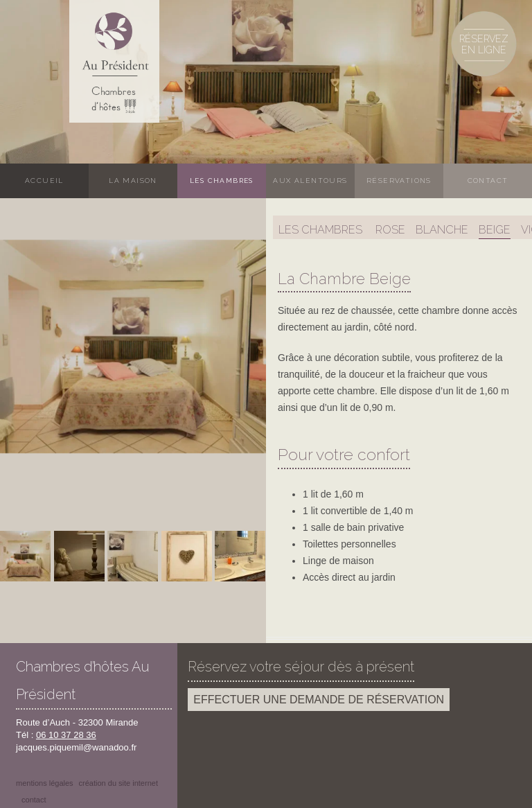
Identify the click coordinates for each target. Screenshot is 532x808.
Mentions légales (45, 783)
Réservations (399, 181)
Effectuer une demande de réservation (319, 700)
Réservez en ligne (484, 44)
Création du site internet (118, 783)
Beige (495, 230)
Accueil (44, 181)
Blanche (442, 230)
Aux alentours (310, 181)
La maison (133, 181)
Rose (390, 230)
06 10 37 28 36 (66, 735)
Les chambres (222, 181)
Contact (488, 181)
